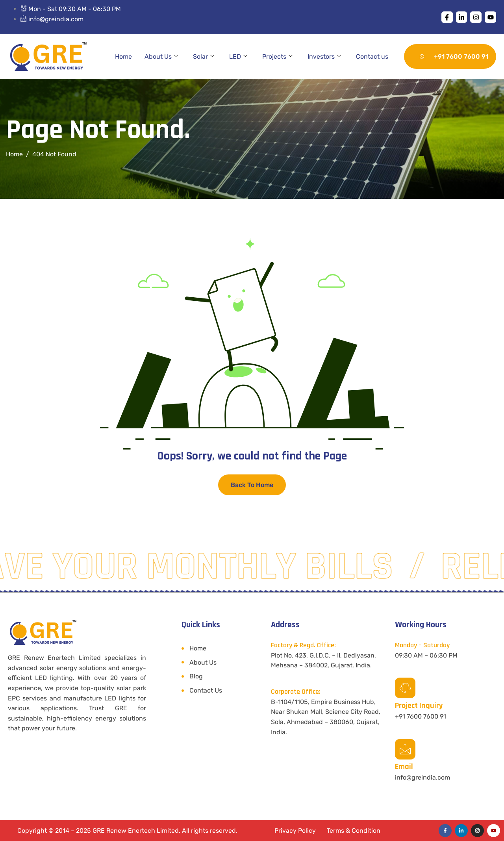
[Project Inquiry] (405, 688)
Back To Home (252, 485)
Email (404, 767)
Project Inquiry (419, 706)
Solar (204, 57)
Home (123, 56)
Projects (277, 57)
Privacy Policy (295, 831)
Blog (196, 676)
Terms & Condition (354, 831)
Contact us (372, 56)
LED (238, 57)
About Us (161, 57)
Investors (324, 57)
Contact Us (206, 690)
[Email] (405, 749)
